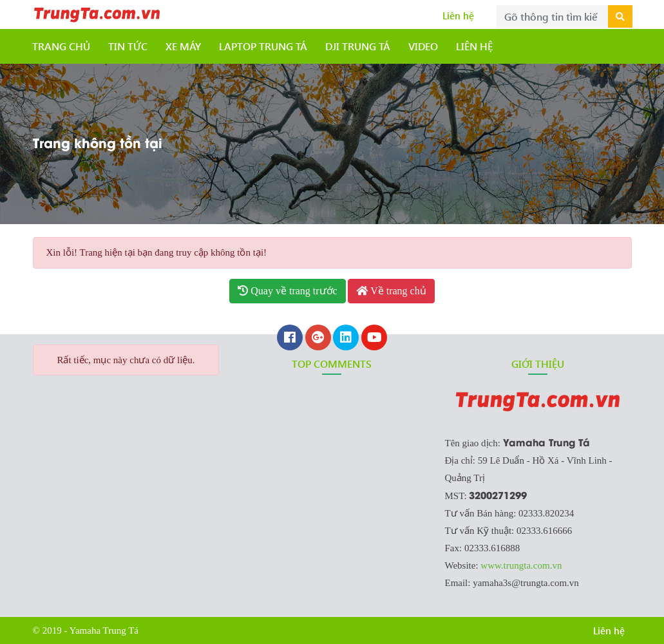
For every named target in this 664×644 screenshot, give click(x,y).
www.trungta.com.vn (521, 565)
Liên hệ (458, 15)
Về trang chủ (391, 291)
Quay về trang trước (287, 291)
